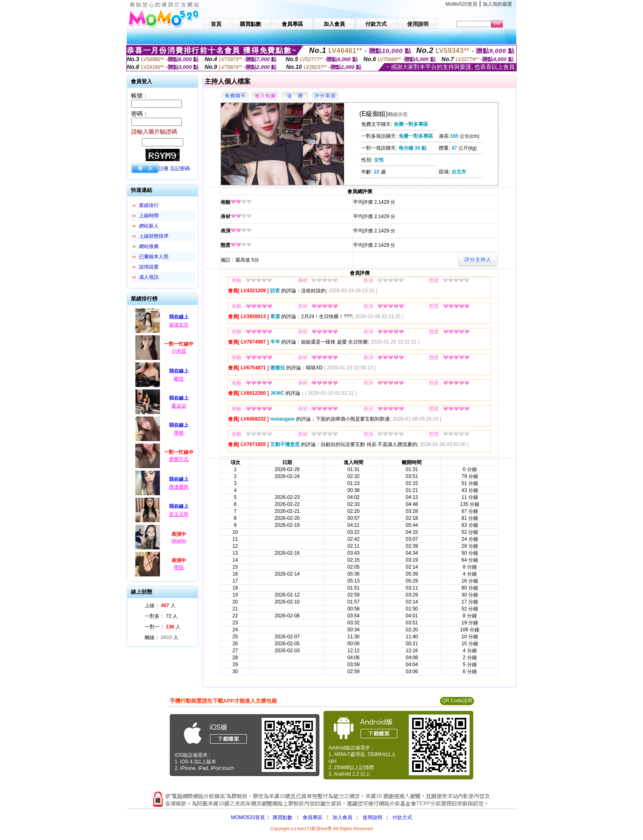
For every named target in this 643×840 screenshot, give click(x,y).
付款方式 (402, 817)
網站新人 (149, 226)
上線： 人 (160, 606)
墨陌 (179, 567)
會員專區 (312, 817)
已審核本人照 (154, 257)
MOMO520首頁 (248, 817)
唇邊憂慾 (179, 487)
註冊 (164, 168)
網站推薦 (149, 246)
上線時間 (149, 216)
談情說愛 (149, 267)
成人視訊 (149, 277)
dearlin (179, 541)
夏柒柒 (179, 406)
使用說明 (372, 817)
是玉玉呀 (179, 514)
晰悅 (179, 379)
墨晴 (179, 433)
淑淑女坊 (179, 325)
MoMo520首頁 (462, 4)
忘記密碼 (180, 168)
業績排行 (149, 205)
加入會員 (342, 817)
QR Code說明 (457, 701)
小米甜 (179, 351)
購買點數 (282, 817)
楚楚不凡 (179, 459)
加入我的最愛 (497, 4)
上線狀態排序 (154, 236)
